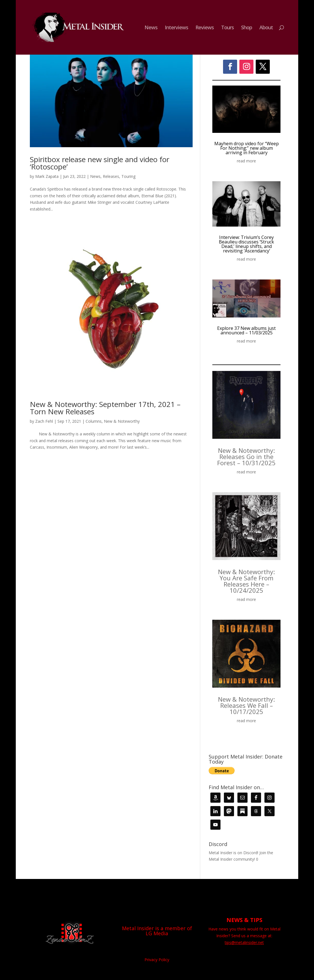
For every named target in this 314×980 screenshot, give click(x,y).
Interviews (176, 28)
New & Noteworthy (122, 421)
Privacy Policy (157, 960)
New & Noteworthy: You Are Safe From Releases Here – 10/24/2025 (246, 581)
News (151, 28)
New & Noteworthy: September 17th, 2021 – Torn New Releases (105, 408)
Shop (247, 28)
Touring (128, 176)
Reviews (205, 28)
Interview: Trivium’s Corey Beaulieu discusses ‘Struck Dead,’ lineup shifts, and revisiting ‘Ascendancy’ (246, 244)
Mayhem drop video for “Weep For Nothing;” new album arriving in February (247, 148)
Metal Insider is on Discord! (233, 853)
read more (246, 161)
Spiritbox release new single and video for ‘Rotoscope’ (100, 163)
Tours (227, 28)
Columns (94, 421)
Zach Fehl (44, 421)
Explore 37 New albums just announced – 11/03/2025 (246, 330)
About (266, 28)
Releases (111, 176)
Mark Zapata (47, 176)
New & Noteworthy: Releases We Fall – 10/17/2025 (246, 705)
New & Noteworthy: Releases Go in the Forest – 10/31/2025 (246, 457)
